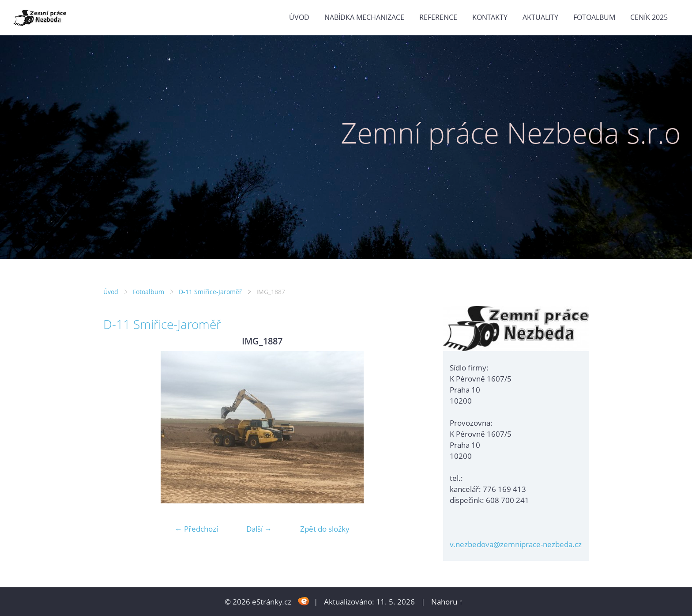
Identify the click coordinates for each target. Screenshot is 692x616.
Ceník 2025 (649, 17)
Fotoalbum (594, 17)
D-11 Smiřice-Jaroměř (210, 292)
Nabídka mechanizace (364, 17)
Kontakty (490, 17)
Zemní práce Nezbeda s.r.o (511, 133)
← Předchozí (196, 529)
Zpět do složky (325, 529)
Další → (259, 529)
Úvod (299, 17)
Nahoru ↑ (447, 602)
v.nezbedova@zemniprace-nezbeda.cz (516, 544)
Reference (438, 17)
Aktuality (540, 17)
